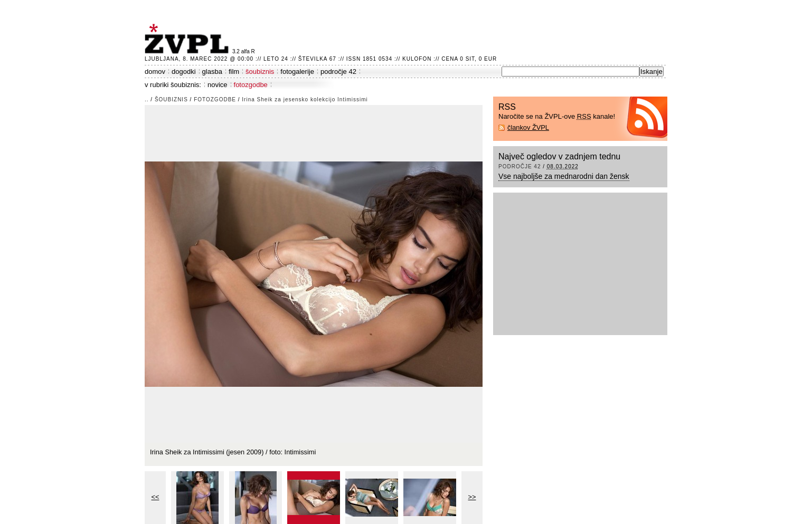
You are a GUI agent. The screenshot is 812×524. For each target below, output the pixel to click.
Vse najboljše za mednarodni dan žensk (564, 176)
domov (155, 72)
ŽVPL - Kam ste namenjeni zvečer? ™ (188, 39)
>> (472, 497)
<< (155, 497)
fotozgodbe (251, 85)
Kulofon (417, 59)
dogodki (184, 72)
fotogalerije (297, 72)
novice (218, 85)
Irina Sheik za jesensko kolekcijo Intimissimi (305, 99)
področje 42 (338, 72)
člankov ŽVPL (528, 127)
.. (147, 99)
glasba (212, 72)
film (234, 72)
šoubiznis (260, 72)
